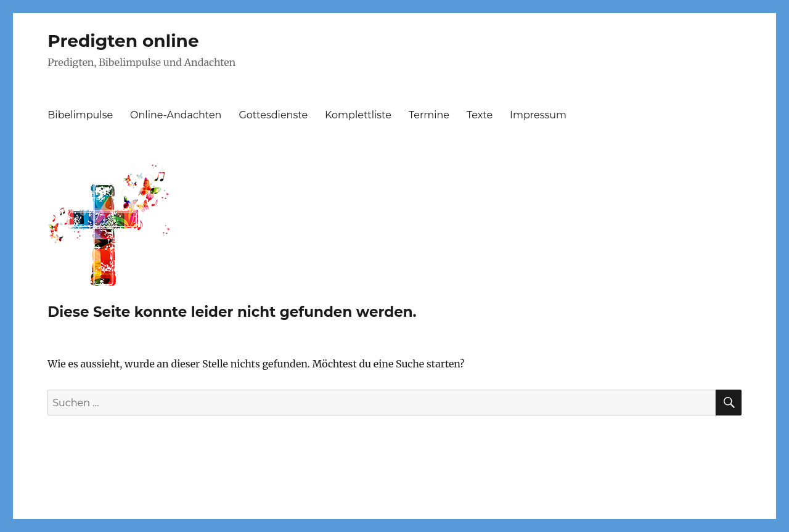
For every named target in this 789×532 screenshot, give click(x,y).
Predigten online (123, 41)
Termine (429, 115)
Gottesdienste (273, 115)
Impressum (538, 115)
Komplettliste (358, 115)
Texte (480, 115)
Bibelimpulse (80, 115)
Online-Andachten (176, 115)
